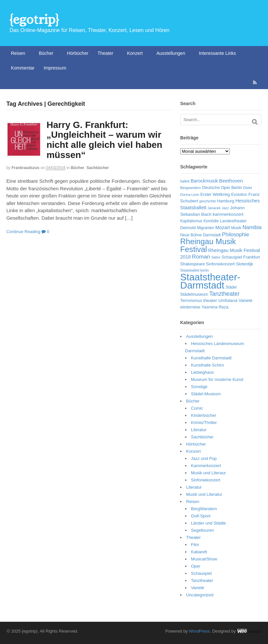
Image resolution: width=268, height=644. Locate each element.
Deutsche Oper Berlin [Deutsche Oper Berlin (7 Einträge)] (222, 188)
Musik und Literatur (204, 494)
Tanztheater (202, 581)
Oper (196, 566)
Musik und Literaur (208, 473)
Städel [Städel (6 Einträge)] (231, 287)
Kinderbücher (204, 415)
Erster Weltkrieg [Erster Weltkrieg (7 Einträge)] (215, 194)
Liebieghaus (202, 372)
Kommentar (23, 68)
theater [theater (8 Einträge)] (210, 300)
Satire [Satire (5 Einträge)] (216, 257)
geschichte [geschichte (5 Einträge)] (207, 201)
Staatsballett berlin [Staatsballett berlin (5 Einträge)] (195, 270)
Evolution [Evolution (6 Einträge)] (239, 195)
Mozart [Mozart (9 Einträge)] (223, 228)
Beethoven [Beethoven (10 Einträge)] (231, 181)
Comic (197, 408)
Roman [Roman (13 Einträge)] (201, 257)
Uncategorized (200, 595)
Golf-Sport (201, 516)
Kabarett (199, 552)
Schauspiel (201, 573)
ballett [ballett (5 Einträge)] (185, 181)
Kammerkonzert (206, 466)
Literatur (199, 430)
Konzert (135, 53)
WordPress (199, 631)
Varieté (197, 588)
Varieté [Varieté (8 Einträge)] (245, 300)
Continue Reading (23, 232)
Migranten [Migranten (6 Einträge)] (205, 228)
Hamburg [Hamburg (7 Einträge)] (226, 201)
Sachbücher (98, 168)
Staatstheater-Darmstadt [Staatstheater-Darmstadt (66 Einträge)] (210, 281)
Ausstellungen (171, 53)
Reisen (18, 53)
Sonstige (199, 387)
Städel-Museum (206, 394)
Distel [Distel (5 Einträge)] (248, 188)
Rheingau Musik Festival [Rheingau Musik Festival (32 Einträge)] (208, 245)
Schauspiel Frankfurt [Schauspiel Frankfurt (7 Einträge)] (241, 257)
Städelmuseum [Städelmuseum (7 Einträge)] (194, 294)
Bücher (46, 53)
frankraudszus (25, 168)
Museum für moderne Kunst (217, 379)
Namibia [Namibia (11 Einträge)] (252, 227)
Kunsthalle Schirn (207, 365)
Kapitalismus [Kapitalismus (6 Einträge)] (191, 221)
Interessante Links (217, 53)
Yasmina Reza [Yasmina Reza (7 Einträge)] (215, 307)
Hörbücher (78, 53)
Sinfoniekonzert (206, 480)
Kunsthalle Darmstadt (211, 358)
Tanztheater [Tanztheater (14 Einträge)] (224, 294)
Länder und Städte (208, 523)
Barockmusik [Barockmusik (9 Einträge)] (204, 181)
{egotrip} (34, 19)
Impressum (55, 68)
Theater (105, 53)
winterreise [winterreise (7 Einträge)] (190, 307)
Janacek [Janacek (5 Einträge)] (214, 208)
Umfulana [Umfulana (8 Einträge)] (228, 300)
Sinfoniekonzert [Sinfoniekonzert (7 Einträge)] (220, 264)
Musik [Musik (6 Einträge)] (236, 228)
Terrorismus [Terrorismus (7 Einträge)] (191, 300)
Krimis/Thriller (204, 423)
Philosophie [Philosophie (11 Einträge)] (236, 235)
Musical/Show (204, 559)
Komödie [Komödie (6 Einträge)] (211, 221)
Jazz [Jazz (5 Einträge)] (225, 208)
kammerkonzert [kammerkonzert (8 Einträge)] (228, 214)
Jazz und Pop (204, 458)
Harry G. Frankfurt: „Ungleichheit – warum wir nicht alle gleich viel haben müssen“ (104, 140)
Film (195, 545)
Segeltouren (202, 530)
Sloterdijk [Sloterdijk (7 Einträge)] (245, 264)
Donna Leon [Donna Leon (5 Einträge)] (190, 195)
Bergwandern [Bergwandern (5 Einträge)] (190, 188)
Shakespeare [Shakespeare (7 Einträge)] (192, 264)
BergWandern (204, 509)
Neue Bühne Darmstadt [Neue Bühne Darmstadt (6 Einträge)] (200, 235)
